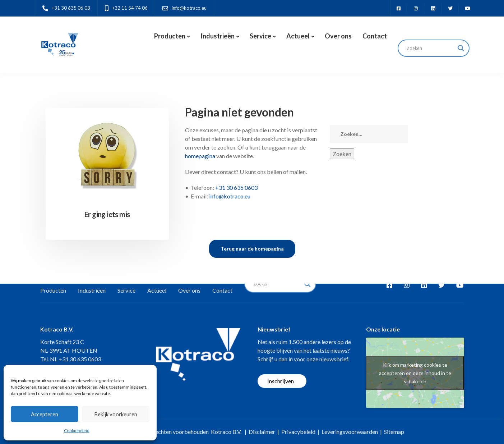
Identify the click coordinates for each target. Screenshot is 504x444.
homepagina (200, 156)
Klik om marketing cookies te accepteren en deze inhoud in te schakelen (415, 373)
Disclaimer (262, 432)
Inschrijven (281, 381)
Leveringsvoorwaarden (350, 432)
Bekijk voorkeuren (116, 414)
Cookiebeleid (77, 431)
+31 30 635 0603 (236, 187)
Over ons (338, 36)
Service (260, 36)
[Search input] (430, 48)
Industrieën (218, 36)
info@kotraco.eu (230, 196)
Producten (170, 36)
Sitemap (394, 432)
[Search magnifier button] (461, 48)
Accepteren (45, 414)
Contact (375, 36)
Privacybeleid (298, 432)
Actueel (298, 36)
